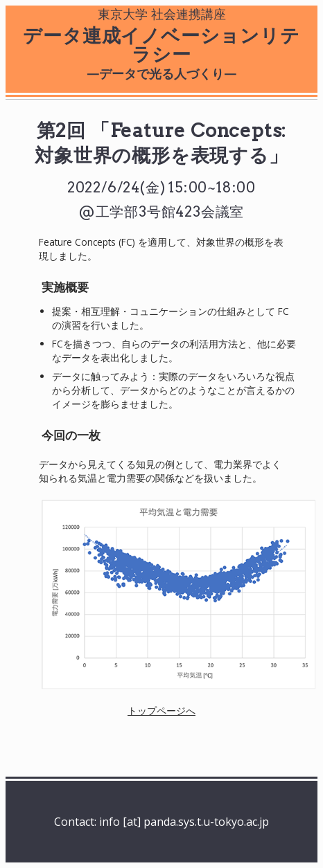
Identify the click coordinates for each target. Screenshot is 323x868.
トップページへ (161, 711)
